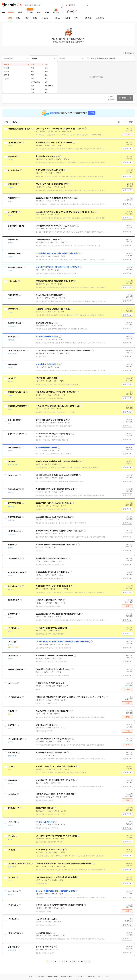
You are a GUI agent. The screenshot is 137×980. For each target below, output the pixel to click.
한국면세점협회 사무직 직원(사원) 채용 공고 (51, 558)
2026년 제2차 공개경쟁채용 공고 (48, 364)
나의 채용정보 (100, 18)
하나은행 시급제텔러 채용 (45, 822)
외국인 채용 (88, 18)
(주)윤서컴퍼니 (13, 905)
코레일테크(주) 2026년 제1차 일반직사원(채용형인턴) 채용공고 (59, 461)
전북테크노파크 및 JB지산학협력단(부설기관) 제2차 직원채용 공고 (60, 531)
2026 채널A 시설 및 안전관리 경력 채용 (50, 850)
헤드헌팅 (67, 18)
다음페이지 (86, 962)
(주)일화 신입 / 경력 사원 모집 (46, 378)
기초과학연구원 (13, 891)
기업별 (27, 18)
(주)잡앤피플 (12, 794)
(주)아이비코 (12, 683)
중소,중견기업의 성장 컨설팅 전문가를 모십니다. (53, 711)
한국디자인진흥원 (14, 420)
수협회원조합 (12, 184)
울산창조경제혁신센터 (15, 670)
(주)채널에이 (12, 850)
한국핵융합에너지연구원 (16, 226)
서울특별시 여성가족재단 (16, 572)
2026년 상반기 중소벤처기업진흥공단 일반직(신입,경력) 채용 (58, 267)
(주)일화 (11, 378)
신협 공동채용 (12, 281)
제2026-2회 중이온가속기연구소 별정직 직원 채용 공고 (56, 891)
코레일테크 (12, 462)
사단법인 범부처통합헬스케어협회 (19, 129)
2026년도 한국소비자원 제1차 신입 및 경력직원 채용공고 (56, 198)
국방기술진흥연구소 (14, 254)
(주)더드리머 (12, 919)
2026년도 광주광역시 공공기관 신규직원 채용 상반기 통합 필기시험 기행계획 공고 (65, 212)
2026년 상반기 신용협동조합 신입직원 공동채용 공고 (55, 281)
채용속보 (57, 18)
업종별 (35, 18)
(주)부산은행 (12, 628)
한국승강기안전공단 (14, 448)
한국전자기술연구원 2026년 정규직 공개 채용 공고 (54, 586)
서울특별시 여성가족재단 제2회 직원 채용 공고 (52, 572)
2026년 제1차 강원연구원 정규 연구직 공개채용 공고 (55, 656)
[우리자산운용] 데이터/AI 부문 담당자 (49, 600)
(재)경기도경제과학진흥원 (17, 351)
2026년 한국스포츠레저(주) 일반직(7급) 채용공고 (54, 434)
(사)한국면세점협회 (14, 559)
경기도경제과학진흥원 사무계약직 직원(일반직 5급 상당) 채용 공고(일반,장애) (63, 351)
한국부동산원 (12, 157)
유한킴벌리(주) (13, 309)
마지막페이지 (89, 962)
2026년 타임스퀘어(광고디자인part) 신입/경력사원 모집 (56, 766)
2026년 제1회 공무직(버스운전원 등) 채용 (51, 753)
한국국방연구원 (13, 240)
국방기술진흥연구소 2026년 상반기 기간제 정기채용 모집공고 (58, 253)
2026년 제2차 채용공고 (44, 808)
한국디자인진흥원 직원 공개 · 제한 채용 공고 (51, 420)
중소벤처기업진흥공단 (15, 267)
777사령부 (12, 337)
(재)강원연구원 (13, 656)
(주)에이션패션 (13, 475)
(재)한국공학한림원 (14, 933)
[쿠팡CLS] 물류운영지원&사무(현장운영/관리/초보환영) (56, 392)
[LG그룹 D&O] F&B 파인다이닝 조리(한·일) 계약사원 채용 (57, 877)
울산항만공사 (12, 614)
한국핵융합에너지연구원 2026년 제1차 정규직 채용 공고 (56, 226)
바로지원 (127, 135)
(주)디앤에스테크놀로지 (16, 739)
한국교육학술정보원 (14, 489)
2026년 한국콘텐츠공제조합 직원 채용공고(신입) (53, 517)
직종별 (18, 18)
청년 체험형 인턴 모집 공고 (45, 947)
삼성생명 (11, 711)
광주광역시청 (12, 212)
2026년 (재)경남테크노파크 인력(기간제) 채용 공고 (54, 143)
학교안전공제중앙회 (14, 503)
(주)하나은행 (12, 642)
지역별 (10, 18)
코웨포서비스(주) (14, 808)
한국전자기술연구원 (14, 586)
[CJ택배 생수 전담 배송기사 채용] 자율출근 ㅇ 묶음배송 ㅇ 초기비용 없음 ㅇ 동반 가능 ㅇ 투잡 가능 (70, 697)
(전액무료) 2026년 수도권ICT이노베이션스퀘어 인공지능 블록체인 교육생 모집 (64, 864)
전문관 (76, 18)
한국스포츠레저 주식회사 (16, 434)
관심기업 (15, 122)
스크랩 (6, 122)
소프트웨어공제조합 (14, 323)
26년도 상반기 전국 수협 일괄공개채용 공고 (51, 184)
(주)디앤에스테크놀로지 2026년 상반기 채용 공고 (54, 739)
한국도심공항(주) (14, 170)
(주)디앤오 (11, 836)
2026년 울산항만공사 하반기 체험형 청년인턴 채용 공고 (56, 780)
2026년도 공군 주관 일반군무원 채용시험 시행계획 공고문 (56, 545)
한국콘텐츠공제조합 (14, 517)
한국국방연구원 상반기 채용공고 (47, 240)
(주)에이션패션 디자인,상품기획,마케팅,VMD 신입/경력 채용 (57, 475)
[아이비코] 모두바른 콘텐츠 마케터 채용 (50, 683)
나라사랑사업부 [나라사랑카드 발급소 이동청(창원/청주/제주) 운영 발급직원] (63, 642)
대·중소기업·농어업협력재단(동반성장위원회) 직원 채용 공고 (57, 406)
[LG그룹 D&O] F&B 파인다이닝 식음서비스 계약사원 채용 (57, 836)
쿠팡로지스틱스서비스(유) (17, 392)
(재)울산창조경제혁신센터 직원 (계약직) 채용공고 (53, 669)
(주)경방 (11, 767)
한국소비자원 (12, 198)
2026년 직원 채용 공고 (44, 933)
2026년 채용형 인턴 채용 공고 (47, 448)
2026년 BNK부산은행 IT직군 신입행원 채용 (52, 628)
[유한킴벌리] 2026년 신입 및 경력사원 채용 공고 (53, 309)
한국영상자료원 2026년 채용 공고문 (49, 295)
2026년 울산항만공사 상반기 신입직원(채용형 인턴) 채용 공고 (58, 614)
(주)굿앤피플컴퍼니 (14, 697)
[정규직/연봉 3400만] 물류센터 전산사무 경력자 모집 (55, 794)
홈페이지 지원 (127, 149)
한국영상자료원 (13, 295)
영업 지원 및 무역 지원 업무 (45, 725)
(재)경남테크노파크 (14, 143)
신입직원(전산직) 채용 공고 (46, 323)
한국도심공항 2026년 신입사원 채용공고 (50, 170)
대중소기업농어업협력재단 (17, 406)
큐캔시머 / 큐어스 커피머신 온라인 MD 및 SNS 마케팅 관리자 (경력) (60, 905)
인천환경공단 (12, 364)
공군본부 (11, 545)
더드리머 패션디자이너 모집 (46, 919)
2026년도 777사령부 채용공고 (47, 337)
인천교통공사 (12, 753)
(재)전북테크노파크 (14, 531)
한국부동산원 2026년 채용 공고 (47, 156)
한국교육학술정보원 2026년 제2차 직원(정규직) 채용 (55, 489)
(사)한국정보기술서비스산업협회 (19, 864)
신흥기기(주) (12, 725)
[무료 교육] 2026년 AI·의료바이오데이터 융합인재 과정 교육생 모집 (60, 129)
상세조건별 (45, 18)
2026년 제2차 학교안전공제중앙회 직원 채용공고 (53, 503)
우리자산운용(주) (14, 600)
